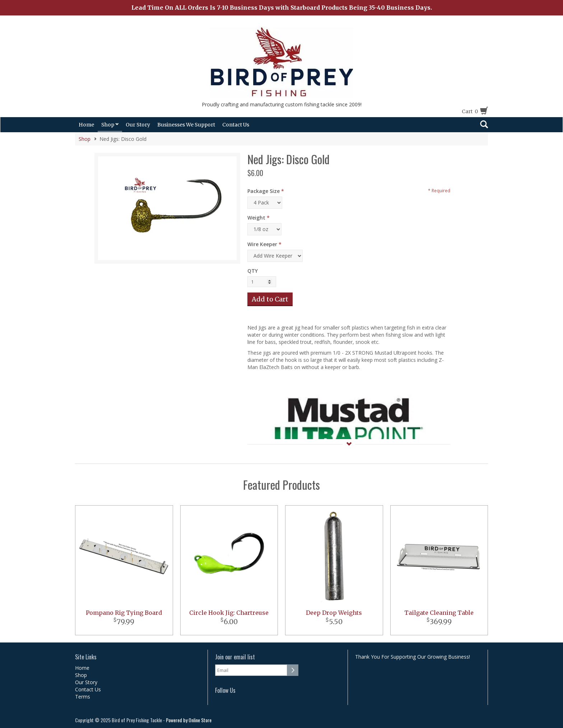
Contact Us (236, 125)
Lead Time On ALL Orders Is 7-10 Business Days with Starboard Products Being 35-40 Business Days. (282, 8)
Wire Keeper (262, 244)
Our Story (138, 125)
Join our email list (235, 657)
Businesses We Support (186, 125)
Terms (83, 697)
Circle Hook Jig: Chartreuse (229, 613)
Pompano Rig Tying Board (124, 613)
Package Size (264, 191)
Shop (110, 125)
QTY (253, 271)
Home (86, 125)
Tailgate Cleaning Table (439, 613)
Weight (256, 218)
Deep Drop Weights (334, 613)
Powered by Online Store (189, 720)
